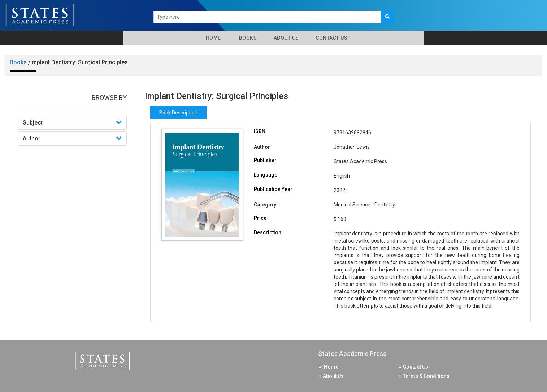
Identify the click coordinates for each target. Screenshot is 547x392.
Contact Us (331, 38)
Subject (33, 123)
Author (32, 138)
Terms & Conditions (424, 376)
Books (247, 38)
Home (212, 38)
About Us (286, 38)
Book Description (178, 113)
